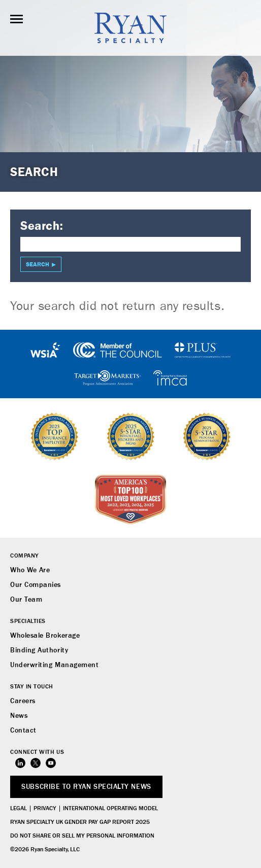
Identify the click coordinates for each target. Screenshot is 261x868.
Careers (23, 701)
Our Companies (36, 585)
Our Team (26, 600)
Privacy (45, 809)
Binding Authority (39, 650)
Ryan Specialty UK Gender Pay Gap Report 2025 (80, 822)
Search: (42, 226)
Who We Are (30, 570)
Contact (23, 731)
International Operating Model (110, 809)
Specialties (28, 621)
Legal (19, 809)
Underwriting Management (54, 665)
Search (38, 264)
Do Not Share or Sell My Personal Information (82, 836)
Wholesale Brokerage (45, 636)
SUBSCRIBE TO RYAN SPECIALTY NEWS (86, 787)
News (19, 716)
